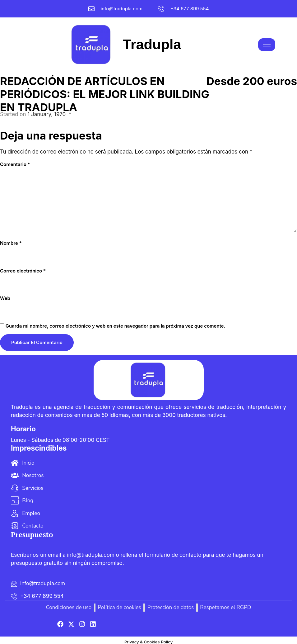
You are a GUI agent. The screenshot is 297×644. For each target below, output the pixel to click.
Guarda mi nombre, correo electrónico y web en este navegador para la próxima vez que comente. (116, 322)
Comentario (15, 161)
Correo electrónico (23, 267)
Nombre (11, 240)
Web (5, 294)
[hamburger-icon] (267, 43)
